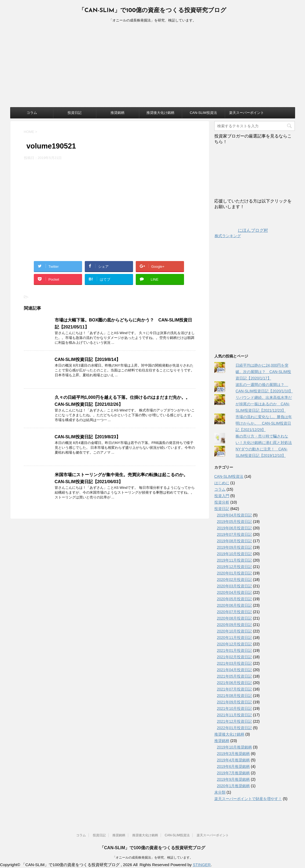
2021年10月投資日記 (235, 708)
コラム (32, 113)
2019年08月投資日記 (235, 541)
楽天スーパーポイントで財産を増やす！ (248, 799)
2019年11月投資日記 (235, 560)
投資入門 (222, 496)
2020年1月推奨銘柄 (234, 786)
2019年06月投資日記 (235, 528)
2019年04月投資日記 (235, 515)
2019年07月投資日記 (235, 534)
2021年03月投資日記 (235, 663)
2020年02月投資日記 (235, 580)
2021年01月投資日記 (235, 650)
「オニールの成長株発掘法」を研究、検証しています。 (153, 858)
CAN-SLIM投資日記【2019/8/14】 (88, 359)
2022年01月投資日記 (235, 728)
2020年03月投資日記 (235, 586)
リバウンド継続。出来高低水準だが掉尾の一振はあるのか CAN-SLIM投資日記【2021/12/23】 (264, 404)
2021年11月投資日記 (235, 715)
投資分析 (222, 502)
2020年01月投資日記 (235, 573)
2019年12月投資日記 (235, 567)
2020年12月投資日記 (235, 644)
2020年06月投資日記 (235, 605)
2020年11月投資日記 (235, 638)
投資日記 (75, 113)
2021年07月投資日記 (235, 689)
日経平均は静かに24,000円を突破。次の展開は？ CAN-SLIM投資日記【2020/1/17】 (263, 372)
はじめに (222, 483)
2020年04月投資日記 (235, 592)
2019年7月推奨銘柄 (234, 773)
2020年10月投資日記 (235, 631)
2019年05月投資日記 (235, 522)
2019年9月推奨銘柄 (234, 779)
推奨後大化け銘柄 (160, 113)
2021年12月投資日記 (235, 721)
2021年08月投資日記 (235, 696)
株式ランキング (228, 236)
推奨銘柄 (117, 113)
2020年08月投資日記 (235, 618)
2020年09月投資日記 (235, 625)
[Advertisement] (152, 67)
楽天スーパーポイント (247, 113)
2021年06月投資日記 (235, 683)
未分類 (220, 792)
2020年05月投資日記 (235, 599)
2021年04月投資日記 (235, 670)
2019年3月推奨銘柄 (234, 754)
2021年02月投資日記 (235, 657)
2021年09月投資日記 (235, 702)
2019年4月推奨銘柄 (234, 760)
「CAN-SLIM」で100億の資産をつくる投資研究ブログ (153, 11)
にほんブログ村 (241, 230)
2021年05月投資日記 (235, 676)
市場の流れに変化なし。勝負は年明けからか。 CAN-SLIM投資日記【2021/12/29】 (264, 423)
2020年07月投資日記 (235, 612)
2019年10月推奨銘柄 (235, 747)
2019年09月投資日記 (235, 547)
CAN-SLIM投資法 (203, 113)
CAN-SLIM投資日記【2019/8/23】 (88, 437)
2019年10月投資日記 (235, 554)
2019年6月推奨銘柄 (234, 766)
